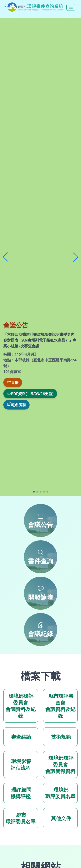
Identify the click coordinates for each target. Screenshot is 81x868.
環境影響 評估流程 (21, 764)
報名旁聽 (16, 405)
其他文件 (60, 818)
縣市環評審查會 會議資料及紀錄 (60, 706)
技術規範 (60, 737)
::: (4, 5)
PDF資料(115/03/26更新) (30, 393)
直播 (13, 382)
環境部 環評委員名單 (60, 793)
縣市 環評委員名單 (21, 818)
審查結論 (21, 737)
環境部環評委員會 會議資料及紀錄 (21, 706)
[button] (5, 257)
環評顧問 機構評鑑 (21, 793)
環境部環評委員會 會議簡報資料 (60, 764)
